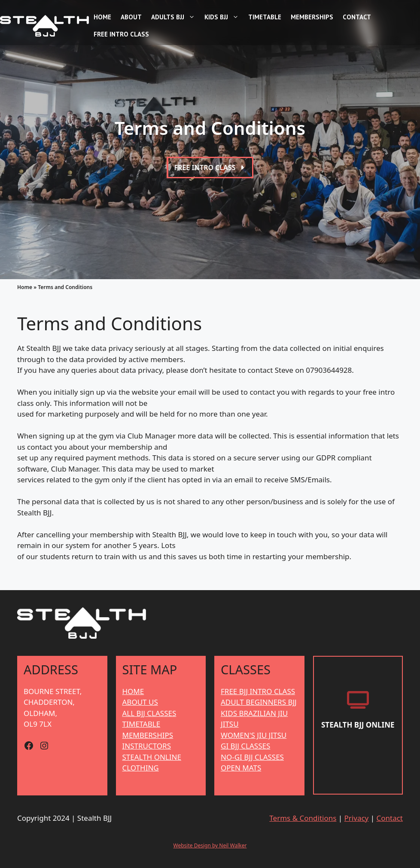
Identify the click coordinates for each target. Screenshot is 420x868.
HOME (133, 691)
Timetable (265, 17)
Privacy (357, 818)
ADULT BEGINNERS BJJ (259, 702)
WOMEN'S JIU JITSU (254, 735)
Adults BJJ (174, 17)
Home (102, 17)
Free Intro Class (121, 34)
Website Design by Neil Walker (210, 845)
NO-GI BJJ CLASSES (252, 757)
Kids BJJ (223, 17)
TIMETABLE (142, 724)
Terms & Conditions (303, 818)
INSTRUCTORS (147, 746)
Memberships (312, 17)
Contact (357, 17)
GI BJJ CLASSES (245, 746)
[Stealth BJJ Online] (358, 726)
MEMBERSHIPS (148, 735)
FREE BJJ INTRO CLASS (258, 691)
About (131, 17)
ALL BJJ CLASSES (149, 713)
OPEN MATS (241, 768)
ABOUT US (140, 702)
